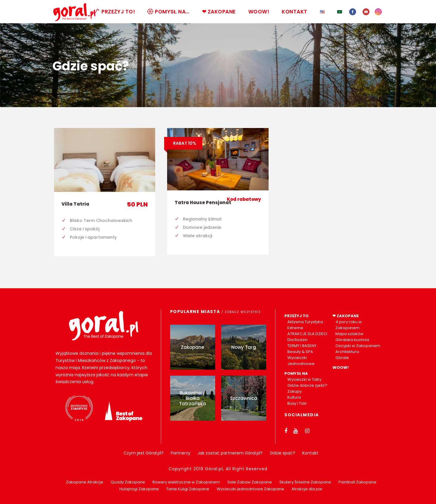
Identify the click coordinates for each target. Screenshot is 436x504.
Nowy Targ (244, 347)
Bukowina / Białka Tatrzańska (192, 398)
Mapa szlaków (349, 334)
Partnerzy (181, 453)
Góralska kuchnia (352, 340)
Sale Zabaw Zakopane (250, 482)
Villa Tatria (75, 204)
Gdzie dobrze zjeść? (307, 385)
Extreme (295, 328)
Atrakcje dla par (307, 489)
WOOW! (259, 12)
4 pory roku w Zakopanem (349, 325)
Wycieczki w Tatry (304, 379)
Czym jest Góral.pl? (144, 453)
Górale (342, 358)
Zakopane (192, 347)
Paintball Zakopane (357, 482)
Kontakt (310, 453)
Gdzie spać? (282, 453)
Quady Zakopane (128, 482)
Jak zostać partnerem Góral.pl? (230, 453)
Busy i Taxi (297, 403)
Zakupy (295, 391)
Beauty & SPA (300, 352)
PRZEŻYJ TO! (114, 12)
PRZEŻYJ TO (296, 316)
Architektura (347, 352)
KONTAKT (295, 12)
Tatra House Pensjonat (203, 202)
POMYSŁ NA (296, 373)
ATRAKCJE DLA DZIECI (307, 334)
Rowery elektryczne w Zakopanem (186, 482)
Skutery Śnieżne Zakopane (305, 482)
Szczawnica (244, 398)
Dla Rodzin (298, 340)
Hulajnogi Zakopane (139, 489)
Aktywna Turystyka (305, 322)
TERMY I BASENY (302, 346)
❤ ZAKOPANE (219, 12)
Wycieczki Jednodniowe (301, 361)
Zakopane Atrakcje (85, 482)
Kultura (294, 397)
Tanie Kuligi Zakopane (188, 489)
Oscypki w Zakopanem (358, 346)
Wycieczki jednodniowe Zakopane (250, 489)
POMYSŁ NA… (168, 12)
